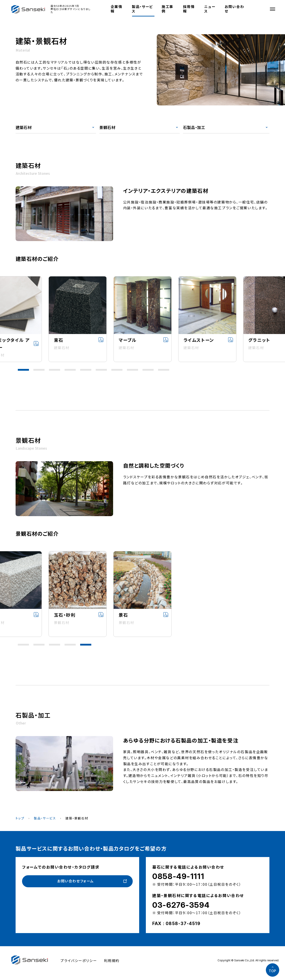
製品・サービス (142, 9)
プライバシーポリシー (79, 961)
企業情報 (117, 9)
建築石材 (24, 127)
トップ (20, 818)
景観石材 (107, 127)
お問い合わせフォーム (76, 881)
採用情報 (189, 9)
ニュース (210, 9)
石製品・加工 (194, 127)
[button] (23, 370)
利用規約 (112, 961)
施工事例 (168, 9)
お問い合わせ (234, 9)
